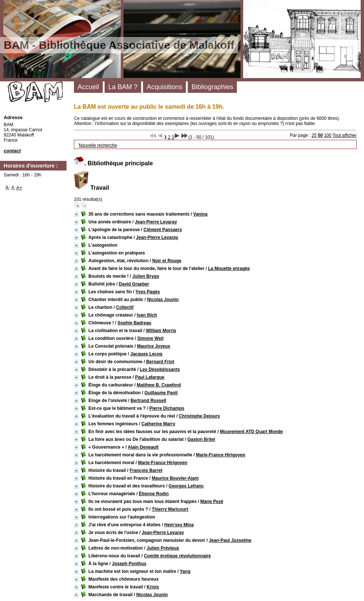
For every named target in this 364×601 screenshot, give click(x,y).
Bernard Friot (160, 362)
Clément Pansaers (163, 230)
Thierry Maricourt (170, 509)
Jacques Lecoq (147, 354)
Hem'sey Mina (179, 525)
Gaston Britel (201, 439)
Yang (185, 571)
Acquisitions (164, 87)
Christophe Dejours (199, 416)
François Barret (146, 470)
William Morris (161, 331)
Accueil (88, 87)
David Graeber (134, 284)
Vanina (200, 214)
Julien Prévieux (163, 548)
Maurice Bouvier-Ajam (175, 478)
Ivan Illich (147, 315)
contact (12, 151)
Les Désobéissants (160, 369)
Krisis (153, 587)
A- (8, 187)
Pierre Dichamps (167, 408)
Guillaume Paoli (161, 393)
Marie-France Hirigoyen (220, 455)
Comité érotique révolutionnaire (177, 556)
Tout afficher (345, 135)
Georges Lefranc (186, 486)
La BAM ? (123, 87)
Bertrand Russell (149, 401)
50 (320, 135)
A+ (19, 188)
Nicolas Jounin (163, 300)
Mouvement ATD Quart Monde (251, 432)
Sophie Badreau (134, 323)
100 (328, 135)
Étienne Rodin (154, 494)
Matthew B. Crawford (159, 385)
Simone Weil (150, 338)
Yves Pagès (148, 292)
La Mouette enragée (229, 269)
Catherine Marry (158, 424)
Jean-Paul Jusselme (230, 540)
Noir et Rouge (167, 261)
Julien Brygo (146, 276)
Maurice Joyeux (154, 346)
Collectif (125, 307)
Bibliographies (212, 87)
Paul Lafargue (149, 377)
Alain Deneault (143, 447)
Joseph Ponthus (129, 564)
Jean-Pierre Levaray (156, 222)
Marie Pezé (212, 502)
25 (314, 135)
